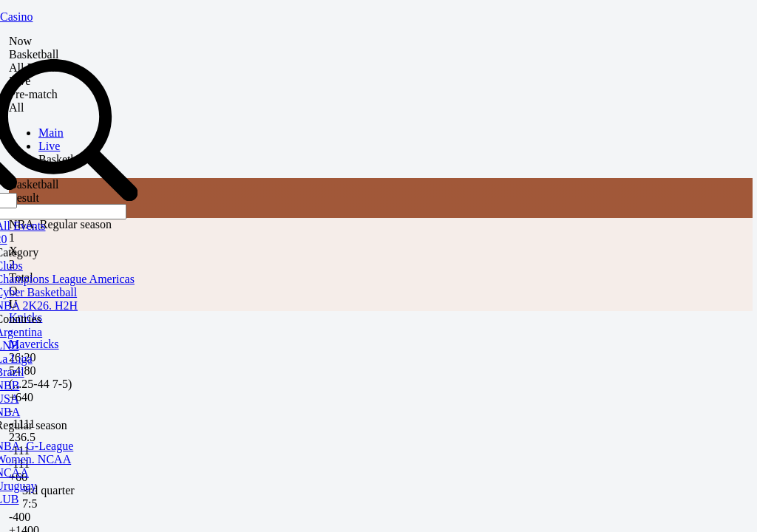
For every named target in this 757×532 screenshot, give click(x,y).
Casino (16, 17)
